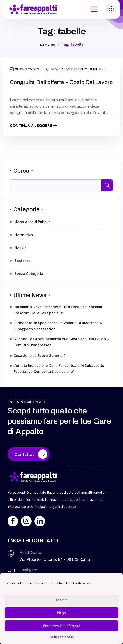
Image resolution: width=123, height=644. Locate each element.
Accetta (61, 600)
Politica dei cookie (62, 637)
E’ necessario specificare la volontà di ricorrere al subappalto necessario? (58, 326)
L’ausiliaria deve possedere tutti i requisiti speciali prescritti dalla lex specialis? (58, 310)
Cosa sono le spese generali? (39, 356)
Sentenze (97, 69)
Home (47, 44)
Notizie (21, 248)
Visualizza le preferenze (61, 626)
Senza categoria (29, 274)
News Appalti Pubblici (70, 69)
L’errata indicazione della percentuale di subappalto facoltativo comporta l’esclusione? (59, 369)
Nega (61, 613)
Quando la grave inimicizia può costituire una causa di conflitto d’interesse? (62, 342)
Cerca (21, 171)
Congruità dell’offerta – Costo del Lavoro (61, 82)
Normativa (24, 235)
